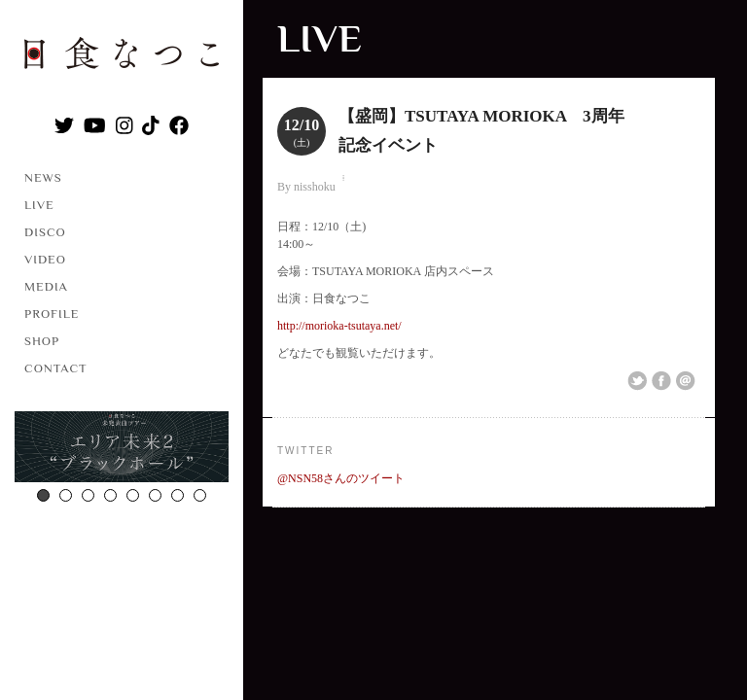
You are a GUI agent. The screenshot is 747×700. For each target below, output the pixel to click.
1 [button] (43, 495)
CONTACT (56, 368)
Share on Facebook (661, 381)
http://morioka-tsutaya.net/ (339, 326)
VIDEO (45, 259)
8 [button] (200, 495)
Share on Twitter (637, 381)
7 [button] (178, 495)
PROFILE (52, 314)
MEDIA (46, 286)
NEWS (43, 177)
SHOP (42, 341)
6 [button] (155, 495)
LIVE (39, 205)
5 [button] (133, 495)
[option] (122, 449)
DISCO (45, 232)
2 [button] (66, 495)
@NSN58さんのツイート (341, 478)
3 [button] (88, 495)
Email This (686, 381)
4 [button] (110, 495)
